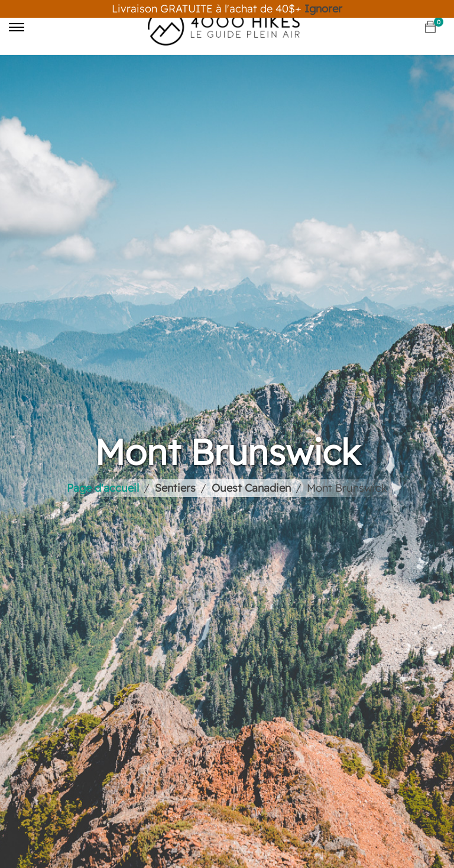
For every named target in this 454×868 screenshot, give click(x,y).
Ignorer (323, 9)
